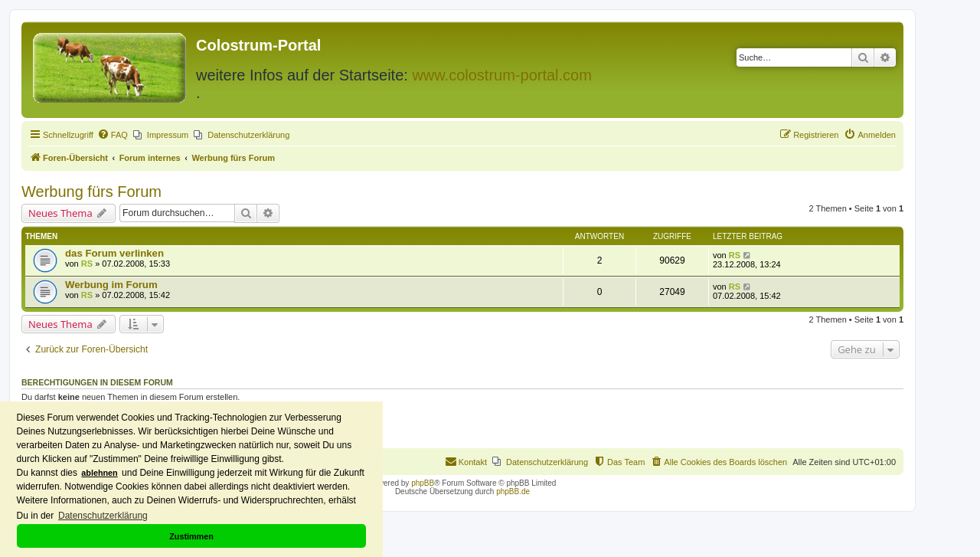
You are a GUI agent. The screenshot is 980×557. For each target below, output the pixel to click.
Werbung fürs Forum (91, 192)
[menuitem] (113, 135)
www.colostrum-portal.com (502, 75)
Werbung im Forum (111, 285)
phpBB (423, 483)
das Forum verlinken (114, 253)
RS (87, 264)
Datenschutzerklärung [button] (103, 516)
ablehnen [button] (99, 473)
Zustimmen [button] (191, 536)
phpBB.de (513, 491)
